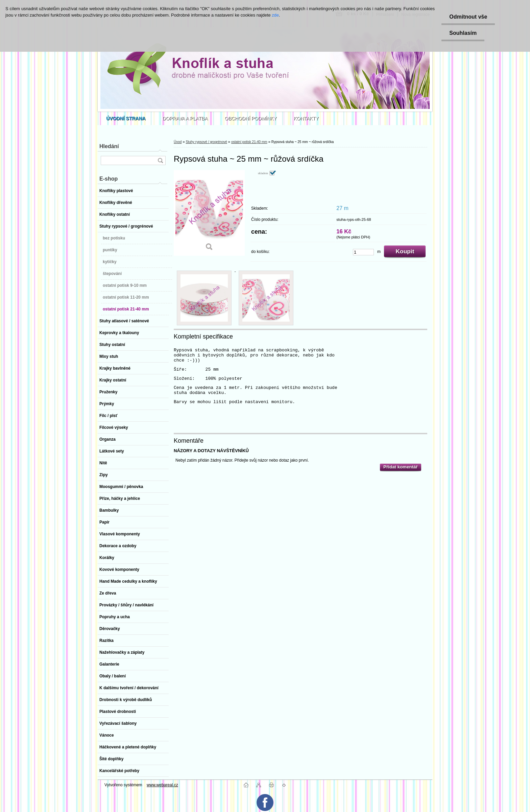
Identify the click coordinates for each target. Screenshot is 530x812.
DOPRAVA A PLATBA (185, 118)
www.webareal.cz (162, 785)
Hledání (109, 146)
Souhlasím (462, 33)
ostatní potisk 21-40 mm (249, 142)
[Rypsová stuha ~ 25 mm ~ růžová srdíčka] (209, 213)
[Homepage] (126, 118)
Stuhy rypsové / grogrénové (206, 142)
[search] (160, 160)
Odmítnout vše (467, 17)
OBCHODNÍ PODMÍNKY (251, 118)
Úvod (178, 142)
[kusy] (363, 252)
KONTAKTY (306, 118)
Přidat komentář (400, 467)
